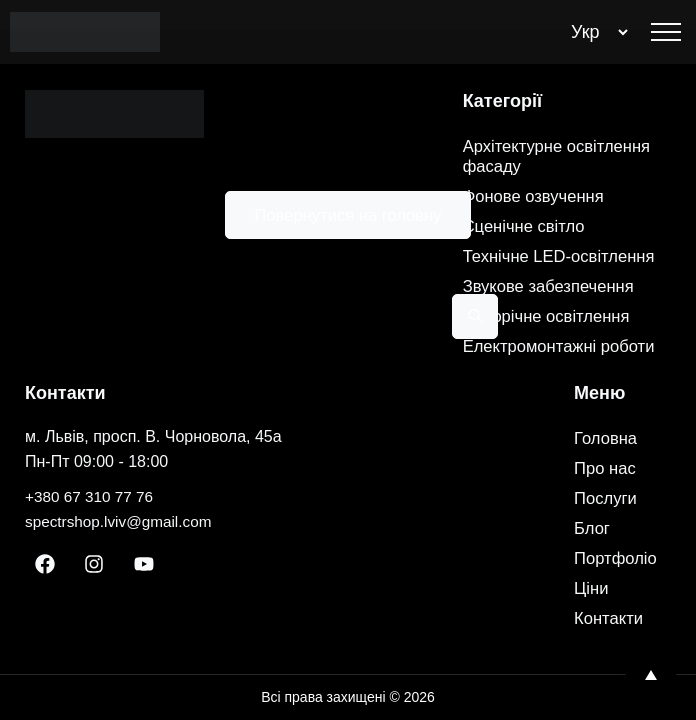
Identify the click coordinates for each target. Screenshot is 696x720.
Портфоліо (619, 559)
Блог (593, 529)
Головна (608, 439)
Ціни (592, 589)
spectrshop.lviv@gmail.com (122, 521)
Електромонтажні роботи (535, 337)
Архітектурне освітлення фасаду (565, 117)
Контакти (611, 619)
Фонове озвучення (539, 157)
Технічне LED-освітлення (522, 227)
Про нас (607, 469)
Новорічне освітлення (553, 297)
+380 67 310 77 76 (92, 496)
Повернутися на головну (347, 215)
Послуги (608, 499)
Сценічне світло (529, 187)
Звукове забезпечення (556, 267)
